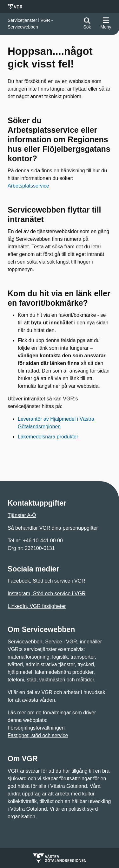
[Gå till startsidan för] (43, 24)
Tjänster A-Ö (22, 515)
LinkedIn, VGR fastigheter (37, 606)
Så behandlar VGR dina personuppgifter (53, 528)
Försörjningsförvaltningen (37, 728)
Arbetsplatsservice (28, 186)
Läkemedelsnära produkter (48, 437)
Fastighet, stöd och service (38, 735)
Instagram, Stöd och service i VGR (46, 594)
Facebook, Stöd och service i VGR (46, 581)
